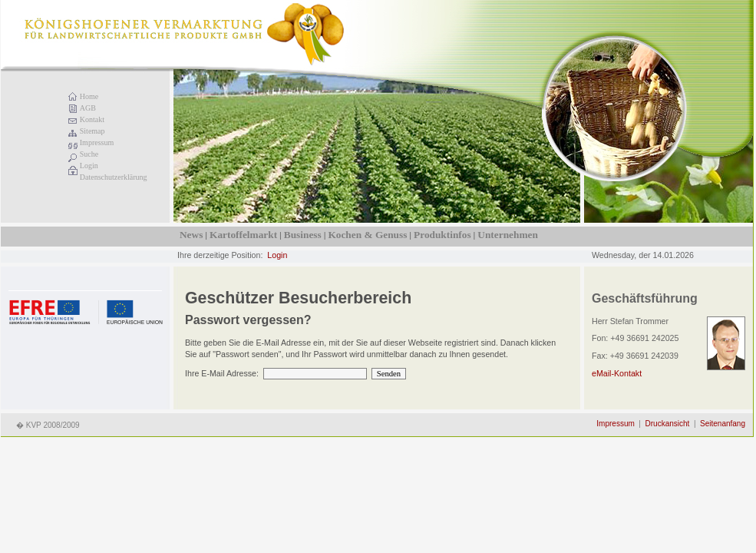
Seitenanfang (723, 424)
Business (303, 235)
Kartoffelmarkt (243, 235)
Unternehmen (507, 235)
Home (89, 96)
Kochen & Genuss (367, 235)
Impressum (97, 142)
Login (89, 166)
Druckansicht (668, 424)
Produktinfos (442, 235)
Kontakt (92, 119)
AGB (88, 108)
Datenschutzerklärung (114, 177)
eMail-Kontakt (617, 373)
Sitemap (92, 131)
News (191, 235)
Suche (89, 154)
